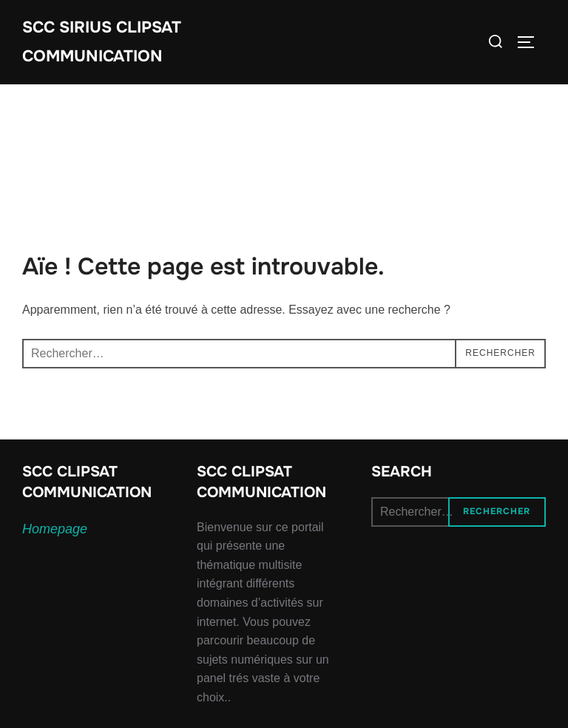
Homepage (55, 531)
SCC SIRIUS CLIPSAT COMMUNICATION (105, 42)
